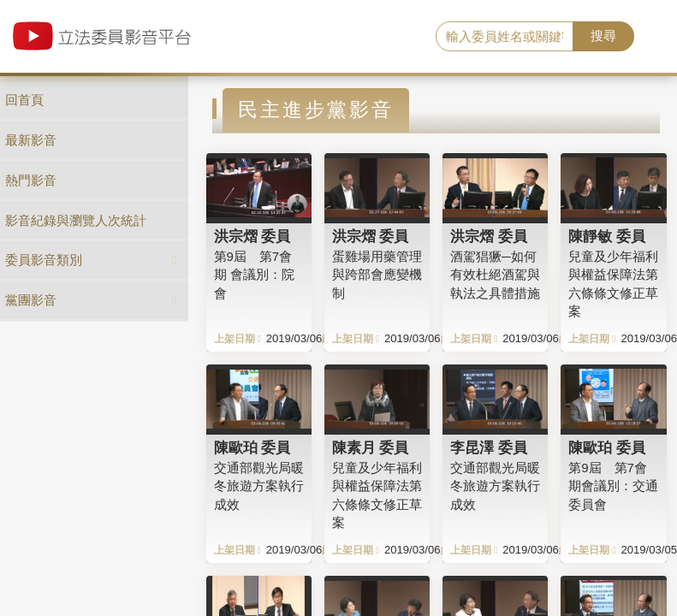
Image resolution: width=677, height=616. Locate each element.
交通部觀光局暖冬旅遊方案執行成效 (259, 486)
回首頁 (24, 100)
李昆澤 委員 (489, 447)
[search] (505, 37)
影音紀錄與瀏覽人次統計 (76, 220)
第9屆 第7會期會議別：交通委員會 (613, 486)
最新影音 (31, 140)
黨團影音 (31, 300)
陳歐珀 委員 (252, 447)
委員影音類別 (44, 260)
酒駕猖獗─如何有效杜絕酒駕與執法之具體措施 (495, 275)
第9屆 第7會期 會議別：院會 (254, 275)
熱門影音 (31, 180)
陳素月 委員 (371, 447)
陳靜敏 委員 (607, 236)
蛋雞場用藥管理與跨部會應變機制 (377, 275)
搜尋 (603, 36)
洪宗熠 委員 (252, 236)
